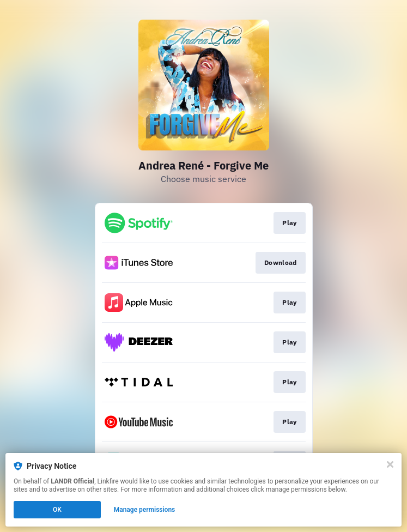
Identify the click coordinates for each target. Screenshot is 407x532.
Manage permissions (145, 510)
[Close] (390, 464)
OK (57, 510)
